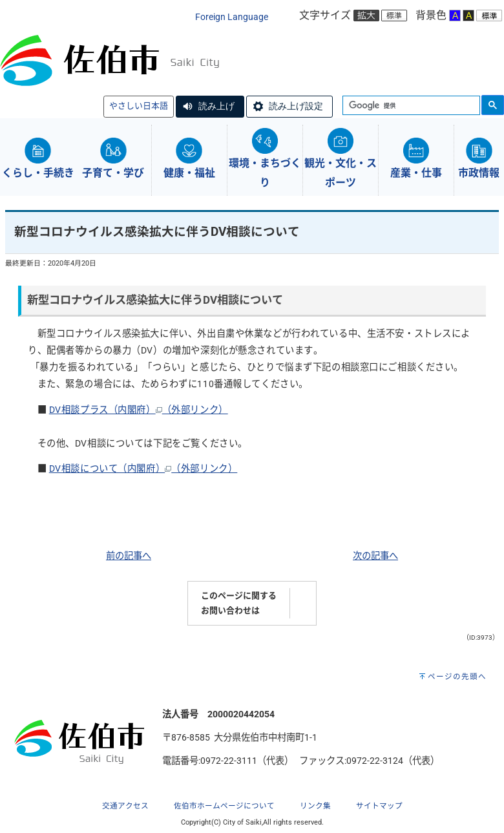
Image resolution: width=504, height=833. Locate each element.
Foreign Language (232, 17)
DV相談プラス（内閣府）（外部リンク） (139, 410)
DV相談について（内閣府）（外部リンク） (143, 469)
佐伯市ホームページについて (224, 806)
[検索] (410, 106)
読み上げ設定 (296, 106)
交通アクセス (125, 806)
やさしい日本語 (139, 106)
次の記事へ (375, 556)
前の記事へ (129, 556)
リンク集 (315, 806)
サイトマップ (379, 806)
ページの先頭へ (457, 677)
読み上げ (216, 106)
